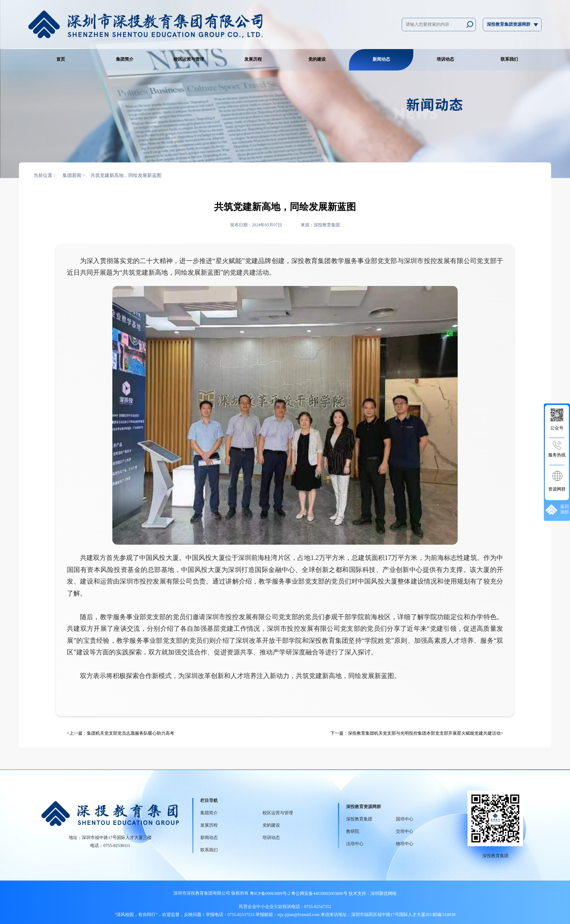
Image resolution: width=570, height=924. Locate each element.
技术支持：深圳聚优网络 (373, 894)
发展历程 (253, 59)
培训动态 (445, 59)
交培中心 (405, 832)
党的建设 (317, 59)
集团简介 (125, 59)
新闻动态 (381, 59)
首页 (61, 59)
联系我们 (509, 59)
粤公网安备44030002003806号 (319, 894)
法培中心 (355, 844)
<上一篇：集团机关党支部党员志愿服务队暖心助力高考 (121, 733)
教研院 (353, 832)
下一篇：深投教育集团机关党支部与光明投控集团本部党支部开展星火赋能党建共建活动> (417, 733)
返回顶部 (557, 510)
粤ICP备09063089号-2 (270, 894)
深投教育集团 (359, 819)
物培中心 (405, 844)
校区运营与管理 (189, 59)
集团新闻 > (74, 175)
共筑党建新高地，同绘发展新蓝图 (126, 175)
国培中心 (405, 819)
